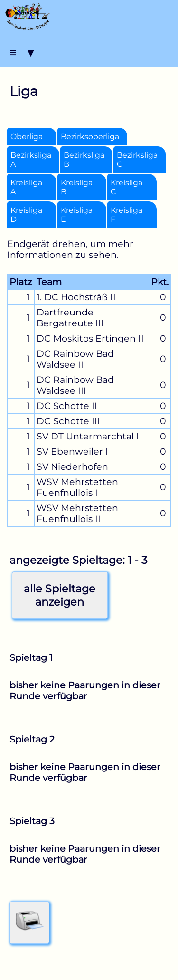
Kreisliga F (126, 215)
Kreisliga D (26, 215)
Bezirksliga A (31, 160)
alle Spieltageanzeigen (60, 595)
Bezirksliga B (84, 160)
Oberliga (27, 137)
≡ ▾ (22, 52)
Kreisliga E (77, 215)
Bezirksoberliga (90, 137)
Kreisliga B (77, 187)
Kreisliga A (26, 187)
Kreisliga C (126, 187)
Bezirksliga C (137, 160)
